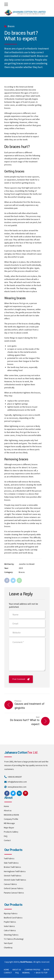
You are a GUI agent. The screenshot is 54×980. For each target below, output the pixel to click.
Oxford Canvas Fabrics (14, 888)
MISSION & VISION (11, 815)
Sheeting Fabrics (11, 935)
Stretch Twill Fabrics (13, 876)
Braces (11, 26)
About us (8, 810)
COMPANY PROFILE (32, 970)
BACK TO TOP (42, 973)
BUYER (47, 970)
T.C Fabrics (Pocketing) (14, 939)
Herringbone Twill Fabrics (15, 871)
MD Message (9, 823)
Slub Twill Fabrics (11, 863)
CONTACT (8, 973)
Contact (7, 840)
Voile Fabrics (9, 926)
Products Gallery (11, 832)
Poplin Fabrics (10, 922)
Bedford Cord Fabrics (13, 918)
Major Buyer (9, 828)
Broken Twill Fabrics (12, 867)
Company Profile (11, 819)
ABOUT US (17, 970)
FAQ (6, 836)
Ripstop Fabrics (11, 913)
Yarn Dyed (8, 943)
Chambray (8, 948)
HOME (6, 970)
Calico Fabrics (10, 930)
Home (6, 806)
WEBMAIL (26, 973)
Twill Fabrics (9, 858)
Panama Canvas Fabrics (14, 893)
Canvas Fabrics (10, 884)
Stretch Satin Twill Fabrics (15, 880)
